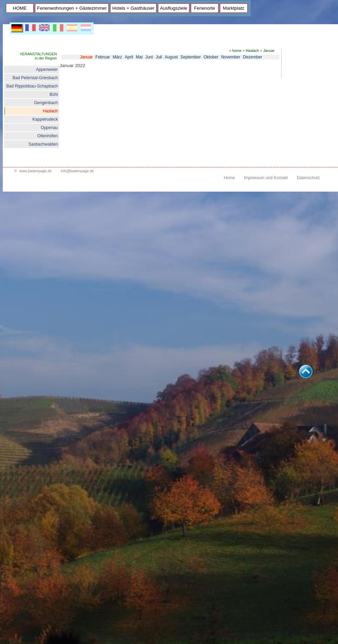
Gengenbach (46, 103)
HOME (20, 8)
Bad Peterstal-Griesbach (35, 78)
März (118, 57)
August (171, 57)
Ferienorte (204, 8)
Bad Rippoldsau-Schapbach (32, 86)
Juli (159, 57)
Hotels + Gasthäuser (133, 8)
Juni (149, 57)
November (230, 57)
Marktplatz (234, 8)
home (237, 50)
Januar (269, 50)
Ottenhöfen (48, 136)
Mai (139, 57)
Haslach (50, 111)
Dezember (253, 57)
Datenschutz (308, 178)
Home (229, 178)
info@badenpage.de (77, 171)
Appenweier (47, 70)
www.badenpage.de (36, 171)
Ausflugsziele (174, 8)
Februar (103, 57)
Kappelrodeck (45, 119)
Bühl (54, 94)
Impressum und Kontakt (266, 178)
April (129, 57)
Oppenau (49, 128)
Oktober (211, 57)
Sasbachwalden (43, 144)
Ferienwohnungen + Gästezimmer (72, 8)
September (191, 57)
